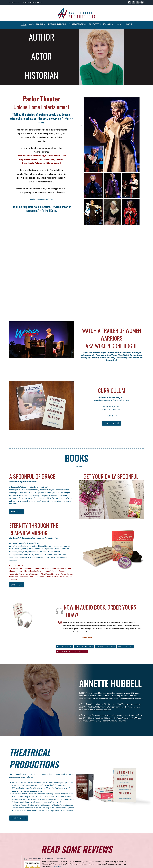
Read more (58, 867)
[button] (72, 651)
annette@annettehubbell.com (33, 2)
